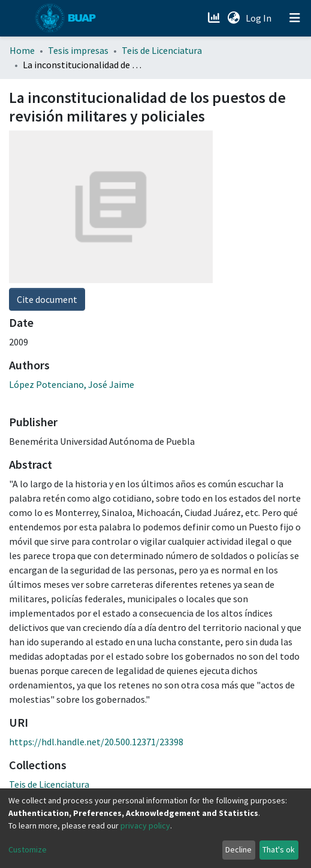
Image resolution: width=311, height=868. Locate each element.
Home (22, 50)
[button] (233, 18)
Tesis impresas (78, 50)
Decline (238, 849)
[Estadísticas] (215, 18)
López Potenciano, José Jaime (72, 384)
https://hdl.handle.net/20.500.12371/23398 (96, 742)
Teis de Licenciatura (162, 50)
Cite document (47, 299)
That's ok (279, 849)
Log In (260, 18)
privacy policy (145, 825)
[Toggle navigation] (295, 18)
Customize (28, 849)
